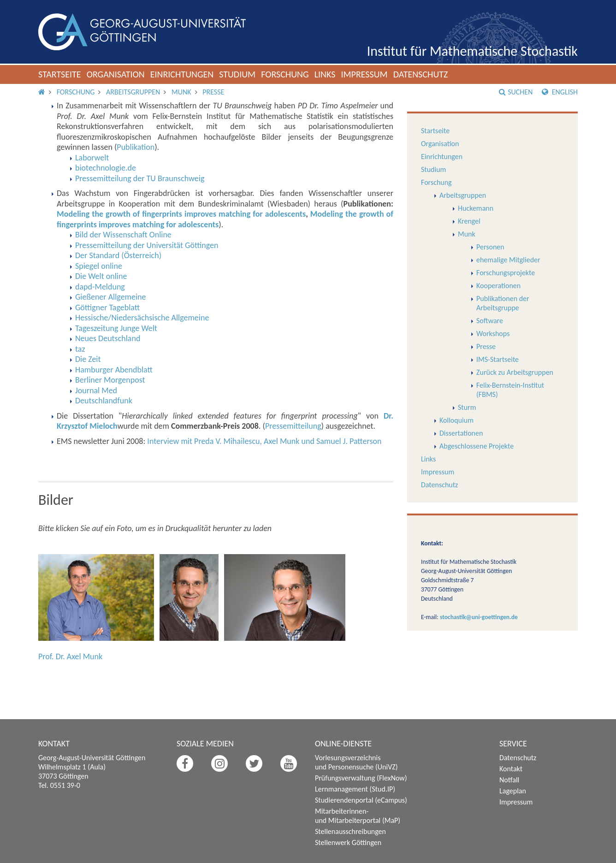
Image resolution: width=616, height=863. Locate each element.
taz (80, 349)
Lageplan (513, 791)
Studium (237, 74)
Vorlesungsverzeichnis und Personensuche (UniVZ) (356, 762)
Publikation (136, 147)
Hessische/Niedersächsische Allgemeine (142, 318)
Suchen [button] (516, 92)
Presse (213, 92)
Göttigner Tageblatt (107, 307)
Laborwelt (92, 158)
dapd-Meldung (100, 287)
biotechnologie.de (106, 168)
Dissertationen (461, 433)
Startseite (60, 74)
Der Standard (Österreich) (118, 255)
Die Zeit (88, 359)
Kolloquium (456, 420)
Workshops (493, 334)
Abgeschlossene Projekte (477, 446)
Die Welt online (101, 276)
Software (490, 321)
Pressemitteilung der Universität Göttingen (147, 245)
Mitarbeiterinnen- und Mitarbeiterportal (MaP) (358, 816)
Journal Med (96, 390)
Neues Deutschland (108, 338)
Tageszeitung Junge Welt (116, 328)
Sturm (467, 407)
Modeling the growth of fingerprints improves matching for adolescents (181, 214)
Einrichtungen (182, 74)
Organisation (116, 74)
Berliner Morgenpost (110, 380)
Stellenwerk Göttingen (348, 842)
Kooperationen (498, 286)
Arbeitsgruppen (133, 92)
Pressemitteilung (293, 426)
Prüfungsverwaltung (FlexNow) (361, 778)
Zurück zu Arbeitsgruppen (515, 372)
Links (325, 74)
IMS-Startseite (498, 359)
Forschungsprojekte (506, 273)
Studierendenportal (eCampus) (361, 800)
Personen (490, 247)
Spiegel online (99, 266)
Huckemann (476, 208)
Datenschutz (421, 74)
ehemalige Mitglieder (508, 260)
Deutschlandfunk (104, 401)
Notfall (509, 780)
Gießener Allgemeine (110, 297)
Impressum (364, 74)
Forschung (285, 74)
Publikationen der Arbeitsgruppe (503, 303)
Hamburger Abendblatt (114, 370)
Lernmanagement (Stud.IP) (355, 789)
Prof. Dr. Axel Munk (70, 656)
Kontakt (511, 769)
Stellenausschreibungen (350, 831)
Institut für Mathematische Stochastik (472, 51)
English (560, 92)
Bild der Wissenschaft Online (123, 235)
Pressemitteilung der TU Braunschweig (140, 178)
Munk (181, 92)
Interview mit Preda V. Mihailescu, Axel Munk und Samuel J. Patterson (264, 441)
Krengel (469, 221)
